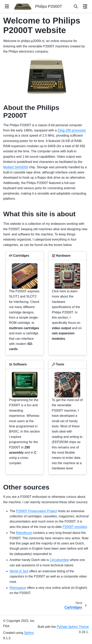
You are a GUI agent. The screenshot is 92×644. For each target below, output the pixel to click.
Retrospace (18, 588)
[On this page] (85, 6)
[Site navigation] (7, 6)
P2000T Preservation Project (36, 511)
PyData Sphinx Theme (73, 627)
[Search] (76, 6)
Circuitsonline (59, 560)
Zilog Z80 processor (72, 130)
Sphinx (29, 633)
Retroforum (24, 533)
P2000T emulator (75, 527)
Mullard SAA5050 (16, 167)
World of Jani (19, 571)
